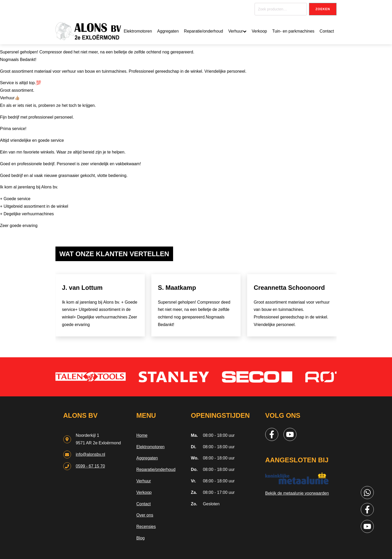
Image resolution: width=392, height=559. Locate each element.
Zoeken (323, 9)
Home (142, 435)
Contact (327, 31)
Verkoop (259, 31)
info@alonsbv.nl (90, 454)
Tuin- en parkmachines (293, 31)
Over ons (145, 515)
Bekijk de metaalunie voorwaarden (297, 493)
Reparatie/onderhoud (204, 31)
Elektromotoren (138, 31)
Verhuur (237, 31)
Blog (141, 538)
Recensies (146, 527)
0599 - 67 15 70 (90, 466)
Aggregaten (168, 31)
